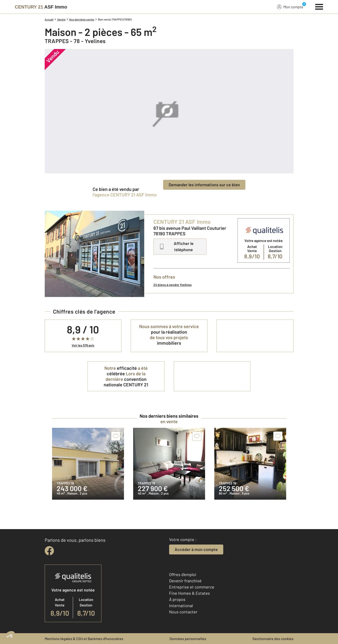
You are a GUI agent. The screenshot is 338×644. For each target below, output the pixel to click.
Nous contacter (183, 612)
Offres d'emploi (183, 574)
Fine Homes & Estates (190, 593)
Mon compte (290, 7)
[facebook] (49, 551)
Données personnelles (188, 639)
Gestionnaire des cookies (273, 639)
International (181, 606)
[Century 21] (41, 7)
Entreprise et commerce (192, 587)
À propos (177, 599)
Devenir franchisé (185, 581)
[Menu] (319, 6)
